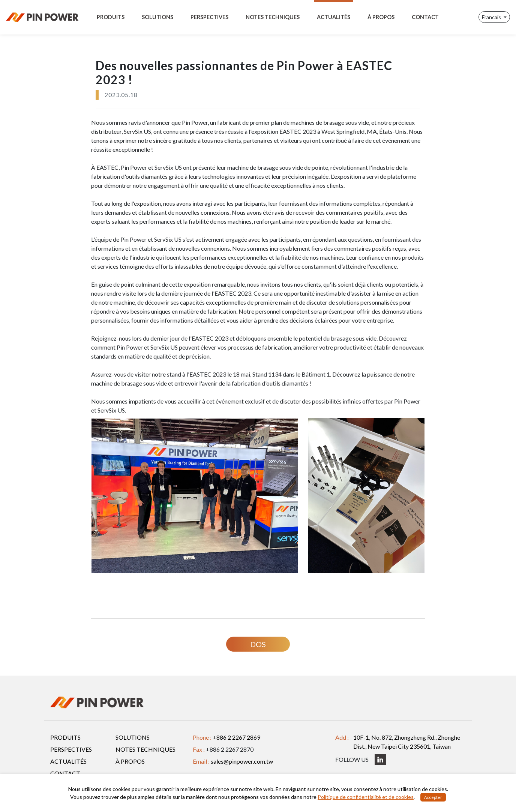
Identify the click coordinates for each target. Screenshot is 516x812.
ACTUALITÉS (68, 761)
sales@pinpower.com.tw (242, 761)
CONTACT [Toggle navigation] (425, 17)
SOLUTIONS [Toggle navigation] (157, 17)
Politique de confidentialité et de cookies (366, 797)
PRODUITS (65, 737)
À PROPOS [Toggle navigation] (381, 17)
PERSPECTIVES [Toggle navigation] (209, 17)
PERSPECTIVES (71, 749)
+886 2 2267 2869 (236, 737)
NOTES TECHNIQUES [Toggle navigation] (273, 17)
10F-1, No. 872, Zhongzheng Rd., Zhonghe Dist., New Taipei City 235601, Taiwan (407, 742)
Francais (492, 17)
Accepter (433, 797)
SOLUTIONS (133, 737)
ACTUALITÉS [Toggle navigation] (334, 17)
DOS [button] (258, 644)
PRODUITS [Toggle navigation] (111, 17)
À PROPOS (130, 761)
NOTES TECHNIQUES (145, 749)
